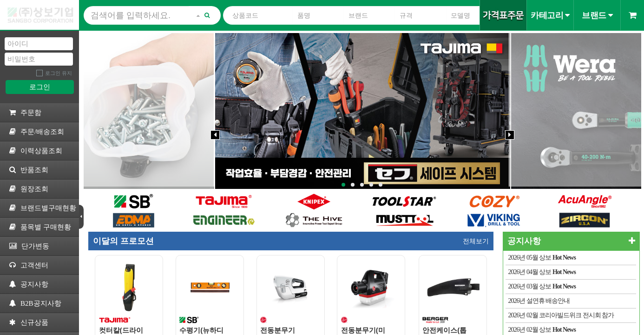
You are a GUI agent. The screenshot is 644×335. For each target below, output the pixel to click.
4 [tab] (371, 185)
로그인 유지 (59, 73)
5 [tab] (381, 185)
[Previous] (215, 135)
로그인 (40, 87)
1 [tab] (343, 185)
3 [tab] (362, 185)
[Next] (510, 135)
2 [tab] (353, 185)
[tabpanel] (363, 111)
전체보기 (476, 241)
